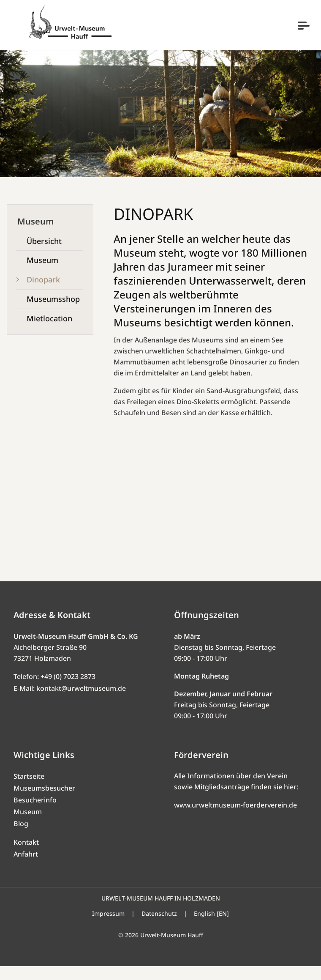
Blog (21, 838)
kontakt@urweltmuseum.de (81, 702)
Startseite (29, 790)
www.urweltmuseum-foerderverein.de (235, 819)
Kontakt (26, 856)
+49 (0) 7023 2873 (68, 690)
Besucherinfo (35, 814)
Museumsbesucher (44, 802)
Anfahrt (26, 868)
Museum (28, 826)
